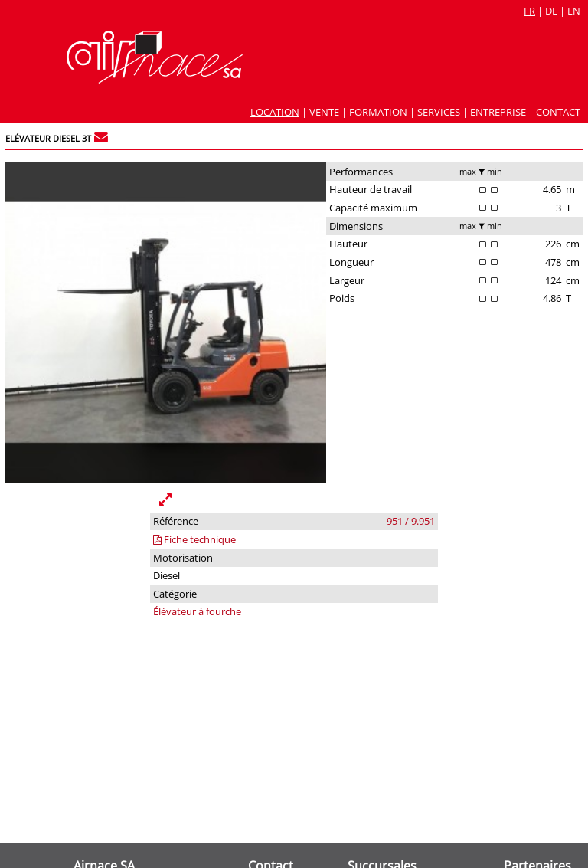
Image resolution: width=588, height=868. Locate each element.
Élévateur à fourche (197, 611)
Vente (324, 112)
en (574, 11)
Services (439, 112)
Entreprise (498, 112)
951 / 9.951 (411, 521)
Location (275, 112)
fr (529, 11)
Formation (378, 112)
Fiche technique (194, 539)
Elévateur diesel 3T (48, 139)
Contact (558, 112)
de (551, 11)
